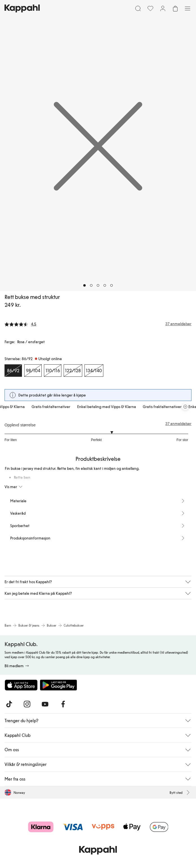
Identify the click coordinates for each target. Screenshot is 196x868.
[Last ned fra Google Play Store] (59, 685)
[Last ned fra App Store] (21, 685)
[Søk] (138, 8)
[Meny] (188, 8)
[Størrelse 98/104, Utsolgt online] (33, 371)
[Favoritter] (150, 8)
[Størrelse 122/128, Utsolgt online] (73, 371)
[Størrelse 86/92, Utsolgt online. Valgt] (13, 371)
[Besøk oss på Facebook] (63, 704)
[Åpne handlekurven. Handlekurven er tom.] (175, 8)
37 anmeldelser (178, 424)
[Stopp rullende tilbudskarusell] (185, 407)
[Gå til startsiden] (22, 8)
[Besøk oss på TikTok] (9, 704)
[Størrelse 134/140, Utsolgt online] (94, 371)
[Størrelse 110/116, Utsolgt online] (53, 371)
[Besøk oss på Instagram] (27, 704)
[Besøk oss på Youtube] (45, 704)
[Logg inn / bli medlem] (163, 8)
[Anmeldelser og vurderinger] (98, 324)
